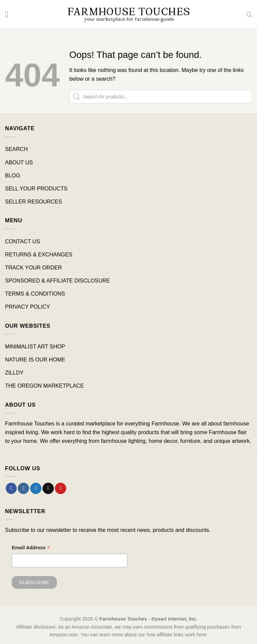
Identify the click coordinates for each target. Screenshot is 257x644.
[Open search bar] (249, 14)
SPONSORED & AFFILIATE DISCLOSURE (57, 280)
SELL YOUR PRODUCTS (36, 188)
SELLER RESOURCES (33, 202)
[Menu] (9, 14)
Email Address (31, 548)
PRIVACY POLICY (27, 307)
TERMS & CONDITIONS (35, 294)
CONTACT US (23, 241)
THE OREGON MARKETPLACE (45, 386)
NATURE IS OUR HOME (35, 359)
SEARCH (16, 149)
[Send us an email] (48, 488)
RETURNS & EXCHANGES (39, 254)
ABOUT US (19, 162)
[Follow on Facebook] (11, 488)
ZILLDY (14, 373)
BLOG (13, 175)
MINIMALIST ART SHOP (35, 346)
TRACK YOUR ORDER (33, 267)
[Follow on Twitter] (36, 488)
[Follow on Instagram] (23, 488)
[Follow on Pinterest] (61, 488)
